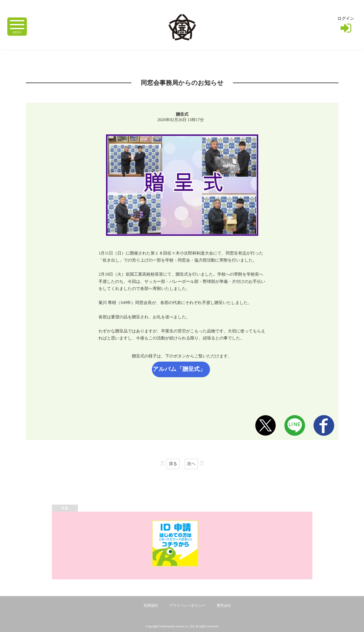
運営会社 (224, 606)
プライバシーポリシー (187, 606)
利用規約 (151, 606)
